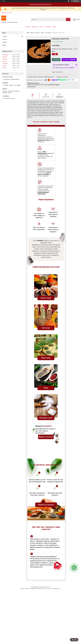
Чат (74, 640)
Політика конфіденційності (54, 587)
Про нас (42, 27)
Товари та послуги (35, 33)
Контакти (48, 27)
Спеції (43, 33)
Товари (34, 27)
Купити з (70, 60)
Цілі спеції (48, 33)
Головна (27, 27)
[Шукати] (68, 19)
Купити (57, 60)
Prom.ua (48, 585)
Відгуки (5, 42)
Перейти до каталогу (46, 503)
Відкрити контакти (46, 435)
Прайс (54, 27)
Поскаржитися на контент (41, 587)
